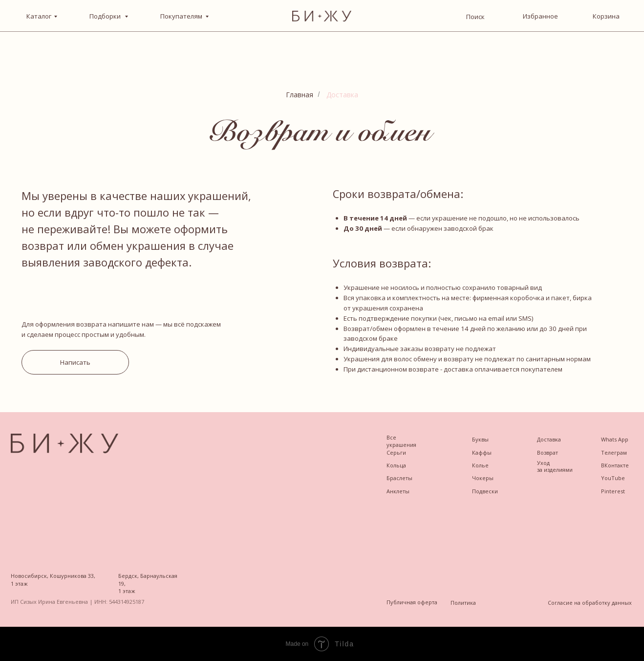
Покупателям (181, 16)
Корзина (606, 16)
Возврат (547, 452)
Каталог (39, 16)
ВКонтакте (615, 465)
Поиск (475, 17)
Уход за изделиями (555, 466)
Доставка (342, 95)
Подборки (106, 16)
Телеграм (614, 452)
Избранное (540, 16)
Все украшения (401, 441)
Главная (300, 95)
